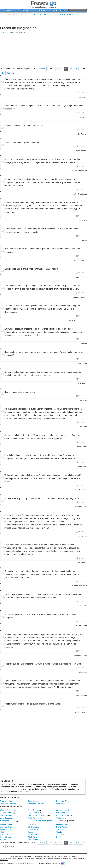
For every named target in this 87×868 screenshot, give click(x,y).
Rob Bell (84, 240)
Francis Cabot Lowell (79, 171)
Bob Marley (61, 837)
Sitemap (48, 863)
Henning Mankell (81, 655)
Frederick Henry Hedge (78, 320)
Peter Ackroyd (34, 818)
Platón (3, 832)
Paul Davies (82, 97)
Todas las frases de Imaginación (41, 821)
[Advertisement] (43, 20)
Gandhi (59, 832)
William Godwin (81, 507)
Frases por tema (17, 858)
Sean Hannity (82, 467)
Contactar (41, 863)
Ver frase (80, 93)
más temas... (73, 856)
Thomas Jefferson (7, 840)
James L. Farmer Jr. (79, 586)
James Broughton (80, 297)
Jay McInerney (81, 151)
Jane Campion (6, 818)
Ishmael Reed (82, 277)
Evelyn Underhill (81, 626)
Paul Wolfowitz (81, 695)
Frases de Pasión (7, 801)
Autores (42, 10)
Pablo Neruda (6, 829)
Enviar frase (4, 860)
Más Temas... (62, 804)
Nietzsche (32, 824)
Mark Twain (33, 837)
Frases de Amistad (40, 856)
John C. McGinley (80, 194)
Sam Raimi (83, 427)
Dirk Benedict (82, 606)
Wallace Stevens (7, 810)
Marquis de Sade (63, 813)
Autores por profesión (53, 858)
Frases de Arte (34, 801)
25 (3, 73)
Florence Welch (6, 813)
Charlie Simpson (81, 260)
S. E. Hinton (82, 383)
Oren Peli (83, 344)
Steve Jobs (33, 835)
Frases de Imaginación (18, 28)
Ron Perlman (82, 563)
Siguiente (10, 73)
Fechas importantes (79, 858)
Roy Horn (83, 117)
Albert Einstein (6, 824)
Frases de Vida (52, 856)
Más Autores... (34, 840)
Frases (8, 10)
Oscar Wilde (33, 829)
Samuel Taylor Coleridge (38, 815)
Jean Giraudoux (81, 490)
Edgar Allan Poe (63, 815)
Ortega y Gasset (7, 827)
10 (66, 69)
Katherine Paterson (8, 821)
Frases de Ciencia (64, 801)
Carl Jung (60, 818)
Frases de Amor (27, 856)
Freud (30, 832)
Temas (25, 10)
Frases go (12, 863)
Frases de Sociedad (8, 804)
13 (81, 69)
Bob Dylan (4, 835)
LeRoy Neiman (81, 134)
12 (76, 69)
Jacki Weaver (82, 672)
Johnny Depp (5, 837)
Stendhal (60, 829)
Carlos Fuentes (81, 712)
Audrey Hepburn (63, 835)
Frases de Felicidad (36, 804)
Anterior (42, 69)
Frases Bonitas (62, 856)
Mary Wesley (82, 220)
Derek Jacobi (82, 364)
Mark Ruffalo (82, 447)
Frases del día (59, 10)
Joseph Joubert (62, 810)
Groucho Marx (62, 824)
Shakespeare (33, 827)
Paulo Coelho (62, 827)
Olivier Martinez (6, 815)
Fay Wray (83, 400)
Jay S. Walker (34, 813)
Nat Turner (83, 536)
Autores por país (66, 858)
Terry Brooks (33, 810)
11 (71, 69)
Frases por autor (29, 858)
